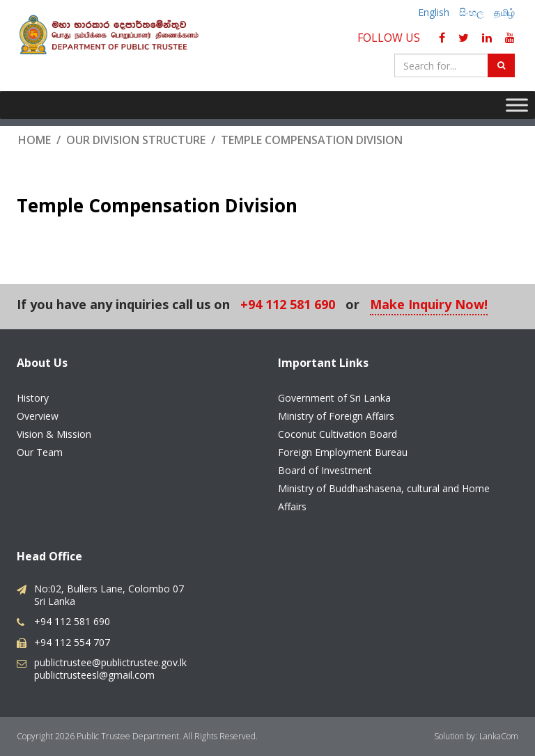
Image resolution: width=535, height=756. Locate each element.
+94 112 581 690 (288, 305)
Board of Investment (325, 470)
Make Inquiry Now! (429, 305)
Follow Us (391, 38)
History (33, 398)
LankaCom (499, 736)
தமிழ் (504, 12)
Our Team (40, 452)
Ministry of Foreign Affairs (336, 416)
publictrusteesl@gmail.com (94, 675)
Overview (38, 416)
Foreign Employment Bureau (343, 452)
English (434, 12)
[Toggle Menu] (517, 105)
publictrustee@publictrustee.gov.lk (110, 662)
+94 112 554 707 (72, 642)
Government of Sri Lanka (334, 398)
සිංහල (472, 12)
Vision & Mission (54, 434)
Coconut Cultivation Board (338, 434)
